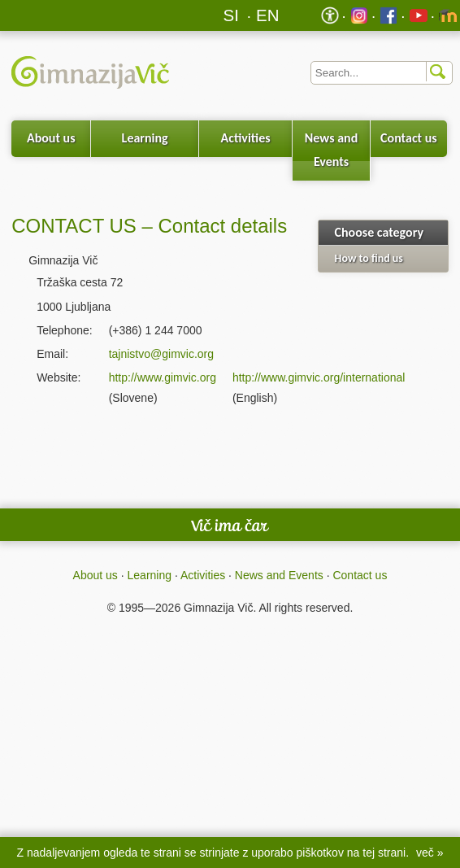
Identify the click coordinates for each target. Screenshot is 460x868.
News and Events (331, 150)
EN (268, 15)
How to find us (369, 258)
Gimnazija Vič (218, 608)
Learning (145, 138)
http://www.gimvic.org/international (319, 377)
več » (430, 853)
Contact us (409, 138)
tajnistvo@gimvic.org (161, 354)
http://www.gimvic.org (163, 377)
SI (231, 15)
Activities (246, 138)
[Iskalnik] (382, 73)
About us (51, 138)
